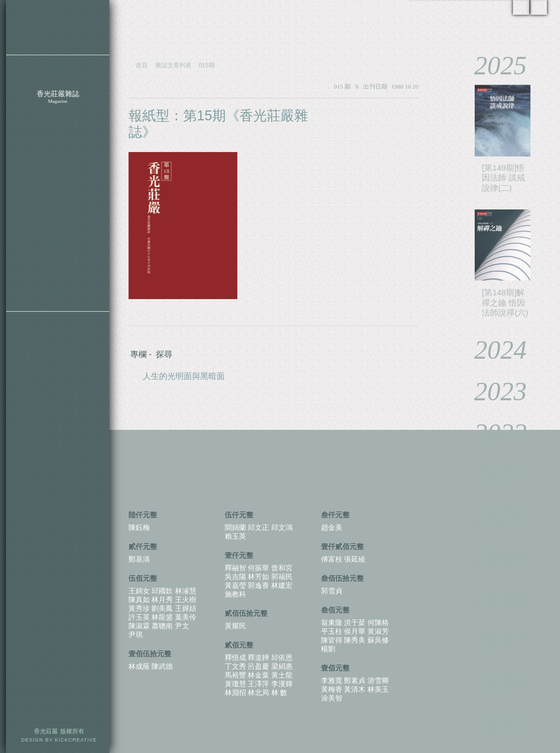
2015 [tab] (492, 724)
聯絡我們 (58, 220)
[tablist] (502, 394)
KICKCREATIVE (76, 740)
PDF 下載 (385, 116)
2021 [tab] (492, 474)
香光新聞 (58, 171)
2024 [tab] (492, 350)
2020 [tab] (492, 516)
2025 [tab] (492, 65)
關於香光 (58, 72)
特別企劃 (58, 146)
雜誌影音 (58, 122)
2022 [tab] (492, 433)
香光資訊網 (58, 270)
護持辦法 (58, 294)
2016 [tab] (492, 682)
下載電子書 (58, 245)
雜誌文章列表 (173, 65)
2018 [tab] (492, 599)
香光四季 (58, 195)
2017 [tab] (492, 641)
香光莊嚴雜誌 (58, 97)
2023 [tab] (492, 391)
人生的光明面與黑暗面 (184, 376)
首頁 (142, 65)
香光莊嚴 (58, 27)
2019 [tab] (492, 558)
